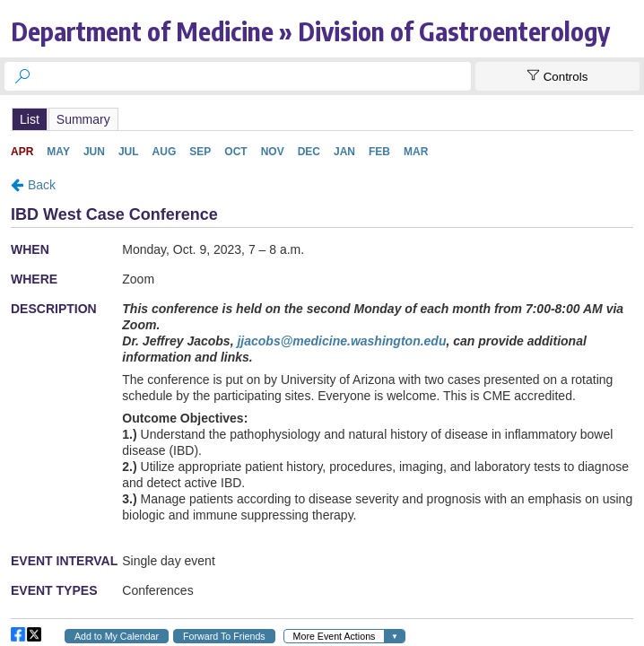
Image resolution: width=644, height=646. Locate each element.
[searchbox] (254, 76)
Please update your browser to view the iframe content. (322, 119)
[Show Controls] (557, 76)
